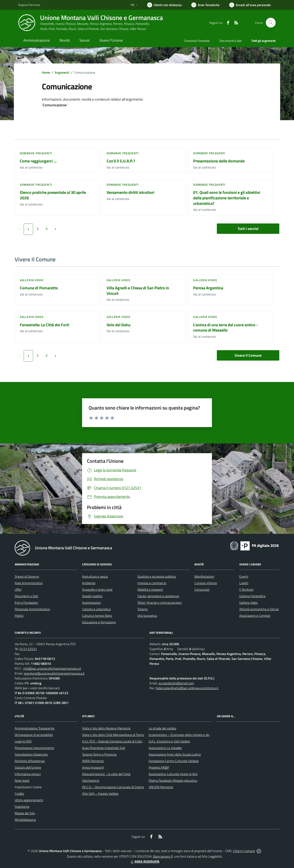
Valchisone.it (91, 780)
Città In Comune (244, 851)
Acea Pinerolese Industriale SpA (104, 748)
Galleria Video (248, 603)
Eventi (244, 576)
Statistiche (22, 807)
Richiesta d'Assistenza (30, 761)
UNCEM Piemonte (161, 787)
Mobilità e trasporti (150, 589)
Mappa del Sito (25, 813)
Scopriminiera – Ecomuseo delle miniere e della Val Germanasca (192, 735)
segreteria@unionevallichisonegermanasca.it (54, 673)
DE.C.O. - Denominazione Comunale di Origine (113, 787)
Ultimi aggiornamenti (29, 800)
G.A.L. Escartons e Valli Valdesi (169, 741)
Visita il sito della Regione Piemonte (106, 728)
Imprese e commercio (152, 583)
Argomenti (62, 72)
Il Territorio (246, 589)
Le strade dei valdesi (162, 728)
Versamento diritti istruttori (130, 192)
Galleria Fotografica (252, 596)
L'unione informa (206, 583)
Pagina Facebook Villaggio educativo (173, 780)
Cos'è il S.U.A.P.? (121, 161)
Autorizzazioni (91, 603)
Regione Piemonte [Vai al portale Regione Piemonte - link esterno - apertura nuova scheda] (29, 5)
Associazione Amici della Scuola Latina (175, 754)
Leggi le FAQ (23, 741)
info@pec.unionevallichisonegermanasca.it (52, 668)
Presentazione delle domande (219, 161)
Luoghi (244, 583)
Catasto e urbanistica (96, 609)
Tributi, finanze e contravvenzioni (160, 603)
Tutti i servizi (248, 229)
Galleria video (32, 280)
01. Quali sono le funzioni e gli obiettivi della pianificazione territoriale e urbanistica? (227, 198)
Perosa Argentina (208, 288)
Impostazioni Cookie (28, 787)
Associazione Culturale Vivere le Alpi (173, 774)
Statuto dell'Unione (28, 767)
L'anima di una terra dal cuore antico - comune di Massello (226, 327)
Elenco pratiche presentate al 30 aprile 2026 (53, 195)
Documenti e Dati (26, 596)
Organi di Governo (27, 576)
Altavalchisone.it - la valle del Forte (106, 774)
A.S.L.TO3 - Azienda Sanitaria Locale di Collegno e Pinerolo (122, 741)
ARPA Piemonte (93, 761)
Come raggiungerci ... (38, 161)
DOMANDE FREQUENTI (36, 153)
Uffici (18, 589)
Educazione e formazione (99, 622)
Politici (19, 616)
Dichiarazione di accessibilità (34, 735)
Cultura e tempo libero (97, 616)
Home (46, 72)
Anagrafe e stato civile (97, 589)
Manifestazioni (204, 576)
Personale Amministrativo (32, 609)
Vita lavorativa (147, 616)
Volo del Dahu (119, 325)
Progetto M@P (159, 767)
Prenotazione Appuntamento (34, 748)
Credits (19, 794)
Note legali (22, 780)
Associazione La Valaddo (165, 748)
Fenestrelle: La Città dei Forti (45, 325)
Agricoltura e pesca (95, 576)
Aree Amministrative (29, 583)
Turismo (143, 609)
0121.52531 (28, 649)
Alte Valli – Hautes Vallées (100, 794)
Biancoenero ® (163, 856)
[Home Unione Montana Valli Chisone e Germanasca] (91, 23)
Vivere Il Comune (248, 355)
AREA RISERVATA (145, 861)
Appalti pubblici (92, 596)
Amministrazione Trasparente (35, 728)
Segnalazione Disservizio (31, 754)
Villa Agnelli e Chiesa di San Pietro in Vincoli (138, 291)
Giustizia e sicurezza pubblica (157, 576)
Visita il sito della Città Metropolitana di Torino (113, 735)
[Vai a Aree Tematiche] (205, 5)
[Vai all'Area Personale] (250, 5)
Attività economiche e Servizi (259, 609)
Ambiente (89, 583)
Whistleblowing (25, 820)
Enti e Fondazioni (26, 603)
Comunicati (202, 589)
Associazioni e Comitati (255, 616)
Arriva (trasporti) (93, 767)
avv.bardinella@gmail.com (176, 683)
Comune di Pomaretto (39, 288)
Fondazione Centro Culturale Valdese (174, 761)
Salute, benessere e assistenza (158, 596)
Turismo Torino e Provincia (99, 754)
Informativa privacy (28, 774)
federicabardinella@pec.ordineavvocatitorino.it (187, 688)
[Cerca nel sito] (271, 23)
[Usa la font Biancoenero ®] (164, 5)
